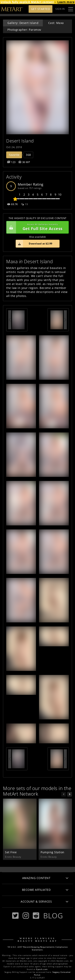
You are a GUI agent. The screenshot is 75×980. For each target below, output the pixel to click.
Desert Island (20, 141)
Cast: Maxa (56, 23)
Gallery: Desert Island (23, 23)
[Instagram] (26, 916)
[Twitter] (15, 916)
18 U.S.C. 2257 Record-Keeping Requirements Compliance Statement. (38, 948)
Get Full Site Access (36, 227)
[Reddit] (36, 916)
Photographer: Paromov (24, 30)
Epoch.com (42, 969)
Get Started (41, 9)
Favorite (14, 155)
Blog (53, 916)
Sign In (60, 9)
